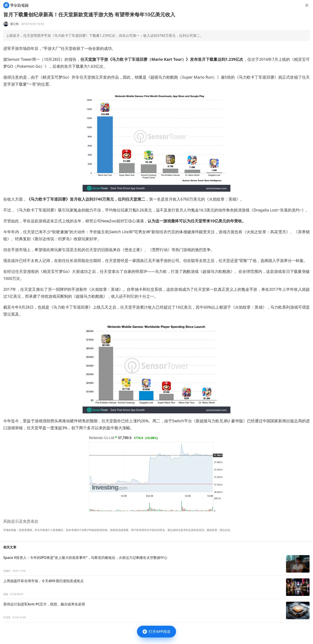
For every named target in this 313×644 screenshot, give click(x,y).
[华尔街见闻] (16, 5)
